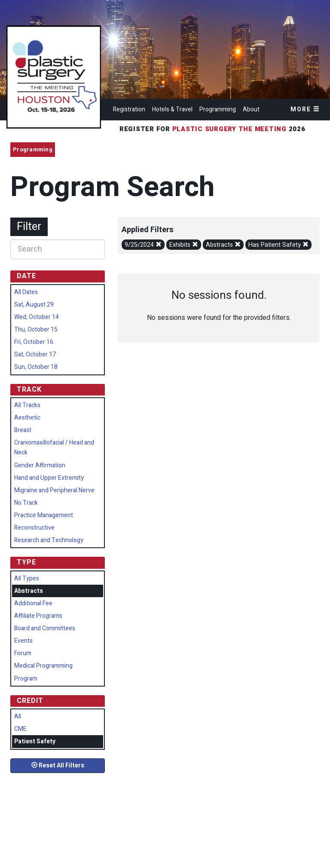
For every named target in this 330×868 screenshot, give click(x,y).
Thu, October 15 (36, 330)
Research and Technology (49, 540)
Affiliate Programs (38, 616)
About (251, 109)
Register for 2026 (214, 129)
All (18, 716)
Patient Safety (35, 741)
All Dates (26, 292)
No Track (26, 503)
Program (26, 679)
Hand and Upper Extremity (49, 478)
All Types (27, 578)
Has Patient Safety (278, 245)
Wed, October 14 (37, 317)
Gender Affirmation (40, 465)
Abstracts (223, 245)
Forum (23, 653)
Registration (129, 109)
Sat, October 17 (35, 354)
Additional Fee (33, 603)
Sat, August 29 (34, 305)
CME (20, 729)
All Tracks (27, 405)
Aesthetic (27, 418)
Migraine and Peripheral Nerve (54, 490)
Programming (218, 109)
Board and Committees (45, 628)
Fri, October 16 (34, 342)
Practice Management (44, 515)
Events (23, 641)
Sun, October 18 (36, 367)
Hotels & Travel (172, 109)
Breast (23, 430)
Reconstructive (34, 528)
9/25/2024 (143, 245)
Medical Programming (43, 666)
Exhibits (184, 245)
